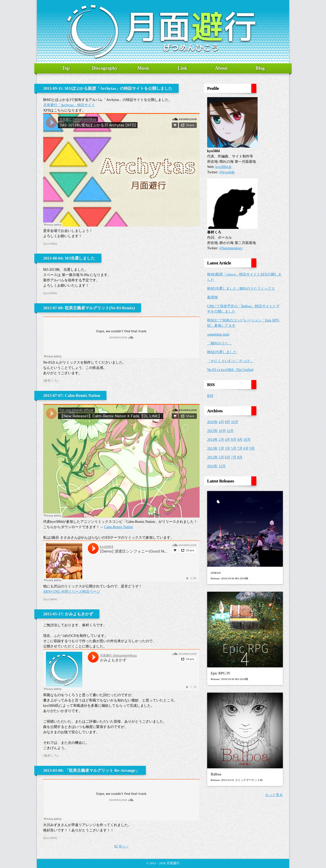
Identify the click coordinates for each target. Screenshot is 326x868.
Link (182, 68)
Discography (105, 68)
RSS (210, 396)
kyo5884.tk (223, 167)
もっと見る (274, 795)
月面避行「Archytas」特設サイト (69, 105)
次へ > (124, 846)
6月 (227, 457)
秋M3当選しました (222, 352)
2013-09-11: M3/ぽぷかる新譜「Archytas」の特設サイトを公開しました (108, 88)
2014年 (212, 440)
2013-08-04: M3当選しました (69, 258)
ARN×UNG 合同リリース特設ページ (72, 592)
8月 (227, 422)
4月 (221, 422)
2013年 (212, 449)
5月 (234, 449)
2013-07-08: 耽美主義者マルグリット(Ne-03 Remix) (89, 308)
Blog (260, 68)
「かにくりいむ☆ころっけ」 (230, 361)
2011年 (212, 466)
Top (66, 68)
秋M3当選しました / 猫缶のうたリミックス (241, 289)
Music (144, 68)
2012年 (212, 457)
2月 (221, 440)
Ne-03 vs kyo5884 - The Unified (230, 370)
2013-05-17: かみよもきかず (68, 614)
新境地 (212, 297)
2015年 (212, 431)
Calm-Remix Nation (119, 527)
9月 (240, 440)
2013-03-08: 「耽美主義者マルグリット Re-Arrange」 (91, 770)
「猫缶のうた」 (220, 343)
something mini (218, 334)
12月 (230, 431)
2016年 (212, 422)
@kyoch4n (227, 172)
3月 (227, 449)
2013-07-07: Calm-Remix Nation (72, 396)
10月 (235, 422)
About (221, 68)
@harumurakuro (231, 248)
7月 (240, 449)
